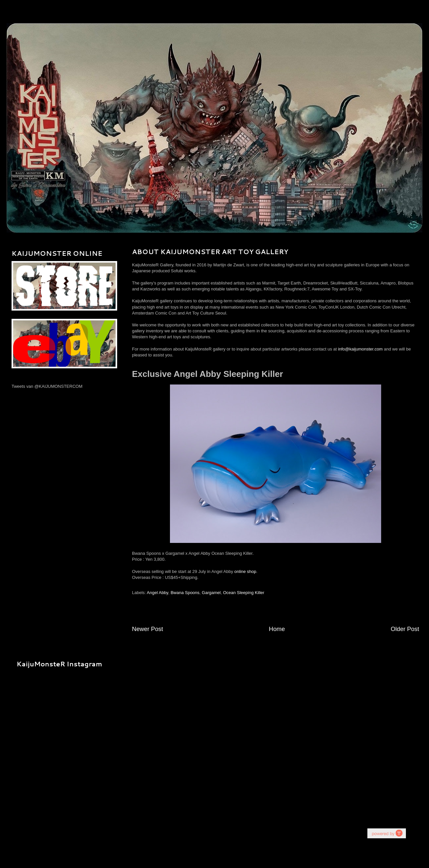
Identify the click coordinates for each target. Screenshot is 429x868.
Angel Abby (158, 593)
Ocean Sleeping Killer (244, 593)
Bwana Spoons (185, 593)
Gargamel (211, 593)
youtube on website (386, 833)
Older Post (405, 629)
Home (277, 629)
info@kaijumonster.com (360, 349)
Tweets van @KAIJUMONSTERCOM (47, 386)
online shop (245, 571)
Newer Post (148, 629)
